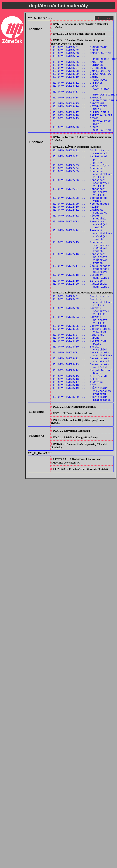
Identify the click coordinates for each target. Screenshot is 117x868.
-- (108, 19)
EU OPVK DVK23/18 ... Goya (75, 449)
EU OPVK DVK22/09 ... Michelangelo (81, 234)
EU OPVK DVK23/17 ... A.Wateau (78, 445)
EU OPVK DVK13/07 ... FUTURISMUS (80, 74)
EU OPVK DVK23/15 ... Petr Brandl (80, 438)
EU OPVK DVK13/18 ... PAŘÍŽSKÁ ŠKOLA (83, 131)
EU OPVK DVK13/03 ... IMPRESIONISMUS (83, 57)
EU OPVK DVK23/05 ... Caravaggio (80, 378)
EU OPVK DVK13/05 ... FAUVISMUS (79, 67)
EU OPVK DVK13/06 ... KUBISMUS (78, 71)
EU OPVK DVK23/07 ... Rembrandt (79, 389)
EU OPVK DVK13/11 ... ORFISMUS (78, 92)
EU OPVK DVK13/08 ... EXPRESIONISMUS (83, 78)
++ (100, 19)
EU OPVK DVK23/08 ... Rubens (76, 393)
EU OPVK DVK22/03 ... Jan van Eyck (81, 188)
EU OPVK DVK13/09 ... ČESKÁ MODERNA (82, 82)
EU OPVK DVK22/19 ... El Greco (78, 325)
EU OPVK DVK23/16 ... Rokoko (76, 442)
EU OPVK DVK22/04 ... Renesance (79, 192)
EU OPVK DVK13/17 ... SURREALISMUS (81, 127)
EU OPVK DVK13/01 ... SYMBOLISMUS (80, 50)
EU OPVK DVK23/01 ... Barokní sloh (81, 343)
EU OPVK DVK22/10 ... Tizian (76, 237)
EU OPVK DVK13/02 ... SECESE (76, 53)
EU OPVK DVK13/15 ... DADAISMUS (79, 117)
